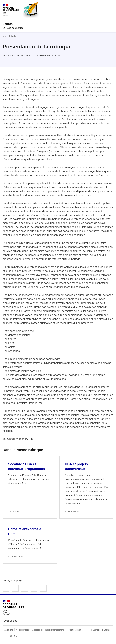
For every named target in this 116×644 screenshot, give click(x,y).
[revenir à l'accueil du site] (58, 24)
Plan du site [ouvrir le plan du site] (8, 630)
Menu (111, 5)
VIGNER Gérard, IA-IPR (49, 56)
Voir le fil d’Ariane (10, 36)
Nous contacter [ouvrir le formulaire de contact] (23, 630)
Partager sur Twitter (15, 588)
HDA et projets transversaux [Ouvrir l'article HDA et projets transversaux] (76, 466)
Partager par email (34, 588)
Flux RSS (13, 636)
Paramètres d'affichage (101, 630)
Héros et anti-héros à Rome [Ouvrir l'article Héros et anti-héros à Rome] (25, 531)
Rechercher (102, 5)
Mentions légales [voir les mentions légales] (76, 630)
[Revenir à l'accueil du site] (14, 607)
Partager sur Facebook (6, 588)
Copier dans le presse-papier (43, 588)
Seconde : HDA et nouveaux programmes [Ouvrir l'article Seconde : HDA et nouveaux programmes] (26, 466)
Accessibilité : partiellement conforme (49, 630)
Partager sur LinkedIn (25, 588)
